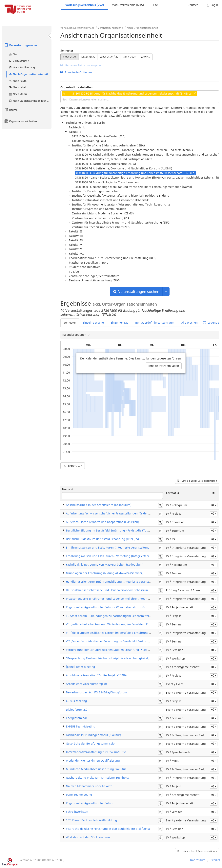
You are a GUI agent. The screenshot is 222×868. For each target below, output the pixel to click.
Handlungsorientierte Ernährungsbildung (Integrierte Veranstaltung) (112, 582)
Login (212, 5)
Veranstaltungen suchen (136, 292)
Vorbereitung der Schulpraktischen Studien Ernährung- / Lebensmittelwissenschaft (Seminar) (129, 650)
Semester (67, 50)
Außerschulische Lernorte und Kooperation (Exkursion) (102, 522)
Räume (11, 110)
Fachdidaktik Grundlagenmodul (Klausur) (93, 735)
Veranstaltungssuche (20, 45)
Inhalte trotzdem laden (164, 366)
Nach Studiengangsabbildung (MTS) (30, 101)
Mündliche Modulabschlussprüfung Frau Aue (96, 769)
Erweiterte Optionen (76, 72)
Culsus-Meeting (76, 701)
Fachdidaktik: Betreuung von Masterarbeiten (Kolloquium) (105, 564)
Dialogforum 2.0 (77, 710)
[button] (214, 505)
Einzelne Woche (93, 323)
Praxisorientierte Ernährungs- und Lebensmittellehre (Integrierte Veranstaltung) (120, 599)
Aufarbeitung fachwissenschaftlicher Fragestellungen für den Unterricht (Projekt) (120, 513)
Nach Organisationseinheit (28, 74)
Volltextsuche (19, 61)
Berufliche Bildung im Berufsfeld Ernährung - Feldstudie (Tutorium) (111, 530)
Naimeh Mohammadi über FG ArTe (89, 786)
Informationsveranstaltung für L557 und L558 (96, 752)
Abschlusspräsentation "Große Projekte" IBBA (96, 675)
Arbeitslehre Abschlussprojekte (87, 684)
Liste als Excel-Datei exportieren (197, 481)
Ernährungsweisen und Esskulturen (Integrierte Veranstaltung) (108, 547)
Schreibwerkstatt (77, 812)
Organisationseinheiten (20, 121)
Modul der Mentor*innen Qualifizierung (93, 760)
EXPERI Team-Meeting (81, 726)
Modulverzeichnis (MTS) (128, 5)
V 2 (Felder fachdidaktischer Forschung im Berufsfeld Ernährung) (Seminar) (116, 641)
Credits (215, 860)
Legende (211, 323)
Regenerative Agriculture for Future (90, 803)
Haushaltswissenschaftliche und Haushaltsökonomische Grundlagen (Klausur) (118, 590)
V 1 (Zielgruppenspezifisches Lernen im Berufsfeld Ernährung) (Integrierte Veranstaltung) (126, 633)
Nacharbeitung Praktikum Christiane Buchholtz (97, 778)
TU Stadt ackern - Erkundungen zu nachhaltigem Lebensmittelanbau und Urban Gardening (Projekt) (133, 616)
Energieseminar (77, 718)
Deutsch (193, 5)
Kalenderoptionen (75, 335)
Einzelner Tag (120, 323)
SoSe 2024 (70, 57)
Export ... (73, 466)
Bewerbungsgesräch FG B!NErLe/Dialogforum (96, 692)
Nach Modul (18, 94)
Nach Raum (18, 81)
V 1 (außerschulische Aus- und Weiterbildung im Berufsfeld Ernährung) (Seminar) (121, 624)
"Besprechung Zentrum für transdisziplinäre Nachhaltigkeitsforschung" (114, 658)
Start (14, 54)
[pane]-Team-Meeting (81, 667)
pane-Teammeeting (79, 795)
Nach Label (17, 87)
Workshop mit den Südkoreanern (88, 837)
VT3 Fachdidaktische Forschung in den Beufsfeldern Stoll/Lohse (108, 829)
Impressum (198, 860)
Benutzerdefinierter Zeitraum (155, 323)
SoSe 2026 (130, 57)
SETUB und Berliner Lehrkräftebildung (91, 820)
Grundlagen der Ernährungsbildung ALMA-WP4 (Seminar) (105, 573)
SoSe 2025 (88, 57)
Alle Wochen (189, 323)
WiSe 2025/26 (109, 57)
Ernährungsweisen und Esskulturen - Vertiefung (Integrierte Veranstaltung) (117, 556)
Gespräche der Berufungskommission (91, 743)
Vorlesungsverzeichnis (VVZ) (85, 5)
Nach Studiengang (22, 67)
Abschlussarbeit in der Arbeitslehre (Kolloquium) (99, 505)
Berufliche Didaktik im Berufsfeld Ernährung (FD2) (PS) (102, 539)
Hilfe (155, 5)
